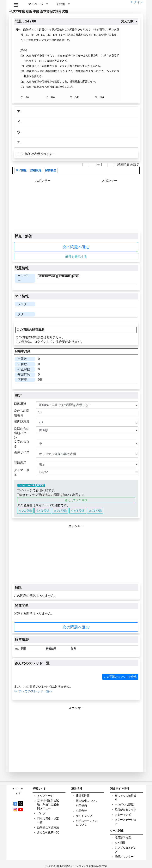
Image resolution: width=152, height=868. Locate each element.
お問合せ (81, 811)
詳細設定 (36, 171)
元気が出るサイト (125, 810)
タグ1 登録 (25, 511)
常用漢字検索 (123, 838)
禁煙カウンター (124, 857)
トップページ (45, 796)
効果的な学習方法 (48, 827)
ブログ (41, 813)
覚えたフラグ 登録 (76, 500)
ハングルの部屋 (124, 805)
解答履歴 (51, 171)
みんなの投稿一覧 (48, 832)
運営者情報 (83, 796)
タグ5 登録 (95, 511)
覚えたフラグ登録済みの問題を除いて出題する (51, 495)
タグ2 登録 (43, 511)
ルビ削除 (120, 843)
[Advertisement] (109, 207)
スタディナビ (123, 815)
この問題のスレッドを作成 (120, 677)
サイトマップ (84, 816)
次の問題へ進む (76, 247)
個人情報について (87, 801)
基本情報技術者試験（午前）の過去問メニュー (48, 805)
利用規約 (81, 806)
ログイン (137, 2)
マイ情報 (21, 171)
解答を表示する (76, 257)
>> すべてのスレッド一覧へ (33, 691)
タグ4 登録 (78, 511)
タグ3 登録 (60, 511)
